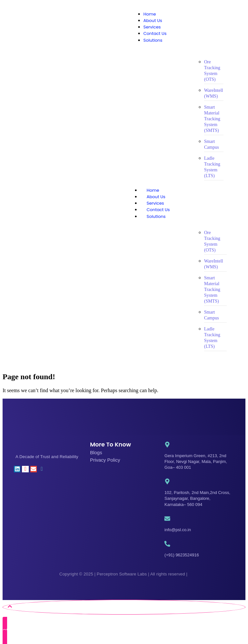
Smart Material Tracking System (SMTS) (212, 119)
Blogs (96, 452)
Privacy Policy (105, 460)
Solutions (163, 216)
